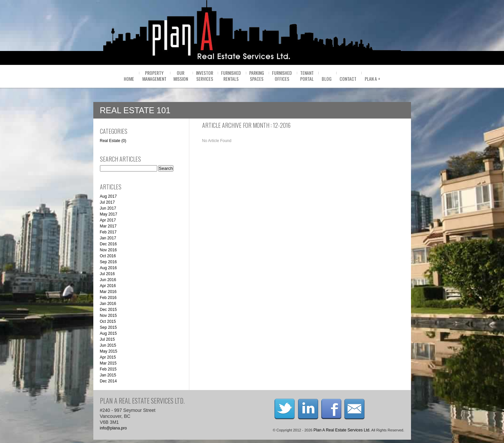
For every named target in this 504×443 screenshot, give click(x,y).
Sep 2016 (108, 262)
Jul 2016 (107, 274)
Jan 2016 (108, 304)
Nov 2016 (108, 250)
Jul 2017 (107, 202)
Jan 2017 (108, 238)
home (129, 79)
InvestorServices (205, 76)
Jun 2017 (108, 208)
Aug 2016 (108, 268)
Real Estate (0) (113, 141)
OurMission (181, 76)
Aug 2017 (108, 196)
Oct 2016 (108, 256)
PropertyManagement (154, 76)
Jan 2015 (108, 375)
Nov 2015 (108, 316)
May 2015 (109, 351)
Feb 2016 (108, 298)
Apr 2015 (108, 357)
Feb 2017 (108, 232)
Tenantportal (307, 76)
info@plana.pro (114, 428)
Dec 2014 (108, 381)
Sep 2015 (108, 327)
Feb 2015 (108, 369)
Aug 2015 (108, 333)
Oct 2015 (108, 321)
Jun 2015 (108, 345)
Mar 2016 (108, 292)
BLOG (327, 79)
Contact (348, 79)
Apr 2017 (108, 220)
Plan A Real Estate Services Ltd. (342, 430)
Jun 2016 (108, 280)
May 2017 (109, 214)
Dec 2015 (108, 310)
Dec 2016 (108, 244)
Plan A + (372, 79)
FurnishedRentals (231, 76)
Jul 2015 (107, 339)
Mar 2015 (108, 363)
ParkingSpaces (257, 76)
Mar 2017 (108, 226)
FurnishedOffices (282, 76)
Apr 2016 (108, 286)
